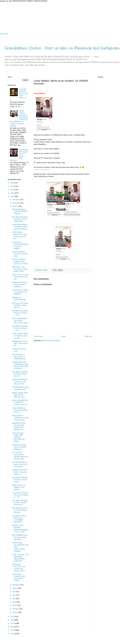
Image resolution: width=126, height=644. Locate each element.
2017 (12, 630)
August (15, 588)
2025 (12, 186)
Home (64, 336)
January (16, 612)
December (16, 199)
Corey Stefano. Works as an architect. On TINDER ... (20, 292)
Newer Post (38, 336)
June (14, 595)
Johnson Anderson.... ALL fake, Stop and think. (20, 254)
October (16, 206)
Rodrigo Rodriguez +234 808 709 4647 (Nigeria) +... (20, 211)
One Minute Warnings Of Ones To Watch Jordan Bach (20, 219)
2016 (12, 634)
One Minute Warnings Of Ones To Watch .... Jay (20, 328)
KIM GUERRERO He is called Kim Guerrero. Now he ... (20, 402)
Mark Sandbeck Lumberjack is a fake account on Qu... (20, 418)
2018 (12, 627)
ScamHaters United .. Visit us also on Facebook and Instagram (62, 48)
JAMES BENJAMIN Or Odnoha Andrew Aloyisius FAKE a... (20, 227)
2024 (12, 190)
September (16, 585)
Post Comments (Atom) (52, 341)
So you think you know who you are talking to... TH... (20, 495)
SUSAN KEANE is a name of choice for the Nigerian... (20, 464)
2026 (12, 183)
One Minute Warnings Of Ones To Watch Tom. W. (20, 374)
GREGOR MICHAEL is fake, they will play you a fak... (20, 382)
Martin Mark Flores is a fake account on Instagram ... (20, 284)
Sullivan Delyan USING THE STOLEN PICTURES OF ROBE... (18, 437)
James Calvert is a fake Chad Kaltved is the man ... (20, 277)
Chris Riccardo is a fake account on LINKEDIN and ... (20, 357)
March (15, 605)
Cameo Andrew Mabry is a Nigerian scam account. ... (20, 336)
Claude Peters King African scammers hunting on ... (19, 447)
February (16, 609)
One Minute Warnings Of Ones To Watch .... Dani (20, 313)
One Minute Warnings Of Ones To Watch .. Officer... (20, 480)
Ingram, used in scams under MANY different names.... (20, 395)
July (14, 592)
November (16, 203)
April (15, 602)
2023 (12, 193)
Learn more (4, 34)
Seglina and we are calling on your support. (19, 487)
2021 (12, 616)
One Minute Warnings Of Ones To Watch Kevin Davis (20, 502)
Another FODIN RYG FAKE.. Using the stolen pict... (20, 472)
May (14, 598)
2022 (12, 196)
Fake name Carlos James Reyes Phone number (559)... (20, 269)
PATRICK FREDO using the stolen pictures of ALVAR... (20, 261)
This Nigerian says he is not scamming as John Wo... (20, 510)
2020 (12, 620)
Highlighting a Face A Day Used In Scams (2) (20, 343)
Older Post (88, 336)
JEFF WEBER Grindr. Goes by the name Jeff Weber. (20, 537)
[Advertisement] (63, 17)
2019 (12, 623)
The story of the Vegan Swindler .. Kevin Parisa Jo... (20, 305)
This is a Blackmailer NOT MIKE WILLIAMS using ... (20, 320)
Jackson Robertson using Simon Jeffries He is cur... (20, 410)
